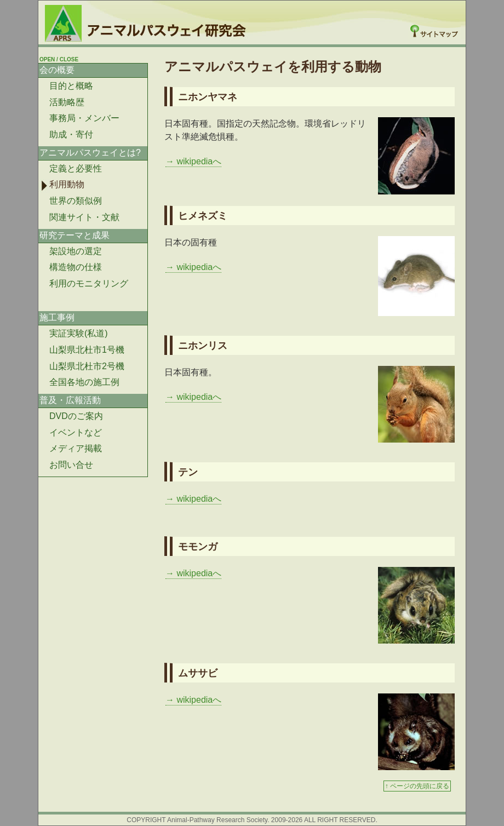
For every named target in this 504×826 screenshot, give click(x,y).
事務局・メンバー (84, 118)
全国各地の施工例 (84, 382)
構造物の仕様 (76, 267)
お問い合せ (71, 465)
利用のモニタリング (89, 283)
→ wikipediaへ (193, 161)
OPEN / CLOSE (59, 59)
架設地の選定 (76, 251)
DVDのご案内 (76, 416)
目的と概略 (71, 86)
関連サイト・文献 (84, 217)
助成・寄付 (71, 134)
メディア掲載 (76, 448)
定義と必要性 (76, 168)
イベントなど (76, 432)
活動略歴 (67, 102)
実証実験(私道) (79, 333)
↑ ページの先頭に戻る (417, 786)
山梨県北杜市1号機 (87, 350)
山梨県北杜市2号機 (87, 366)
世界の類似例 (76, 201)
